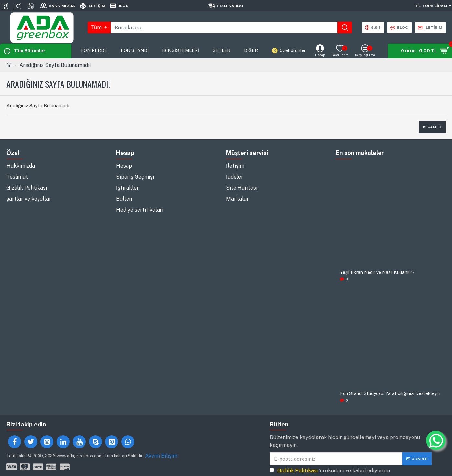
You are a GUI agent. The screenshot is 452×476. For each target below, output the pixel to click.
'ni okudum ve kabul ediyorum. (330, 471)
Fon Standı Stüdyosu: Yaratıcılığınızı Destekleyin (390, 394)
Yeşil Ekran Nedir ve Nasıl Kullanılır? (377, 273)
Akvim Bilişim (161, 456)
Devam (430, 127)
